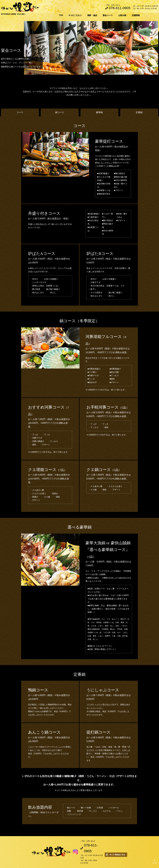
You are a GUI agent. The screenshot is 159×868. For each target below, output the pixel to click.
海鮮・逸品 (92, 15)
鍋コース (60, 112)
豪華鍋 (99, 112)
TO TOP (155, 861)
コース (20, 112)
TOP (61, 15)
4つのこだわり (75, 15)
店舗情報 (136, 15)
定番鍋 (139, 112)
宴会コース (108, 15)
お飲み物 (122, 15)
